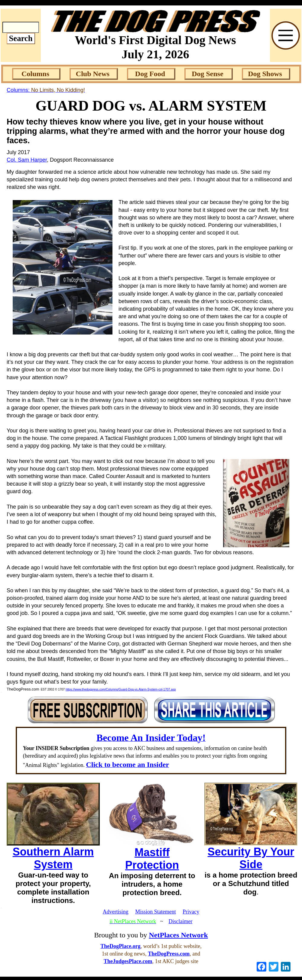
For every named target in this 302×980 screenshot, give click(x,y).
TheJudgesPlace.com (128, 961)
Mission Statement (156, 912)
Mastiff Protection (152, 859)
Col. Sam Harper (27, 160)
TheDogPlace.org (120, 946)
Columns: (46, 90)
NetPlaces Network (179, 935)
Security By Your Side (251, 858)
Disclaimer (181, 921)
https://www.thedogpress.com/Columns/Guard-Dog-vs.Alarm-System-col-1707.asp (121, 689)
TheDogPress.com (169, 954)
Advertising (116, 912)
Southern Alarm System (53, 858)
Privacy (191, 912)
